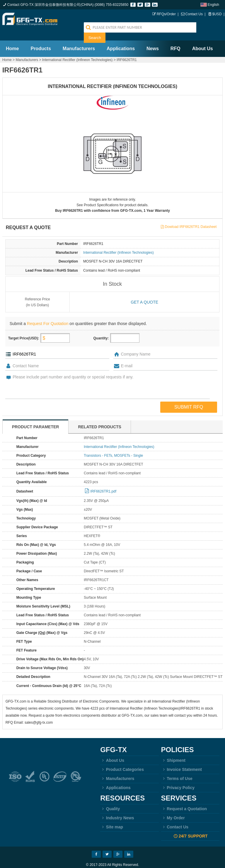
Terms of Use (177, 768)
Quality (110, 798)
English (213, 5)
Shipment (173, 750)
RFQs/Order (166, 14)
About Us (203, 38)
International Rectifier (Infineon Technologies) (77, 50)
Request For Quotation (48, 313)
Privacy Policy (178, 777)
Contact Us (194, 14)
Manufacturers (79, 38)
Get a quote (144, 292)
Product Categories (122, 759)
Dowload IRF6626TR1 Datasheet (191, 216)
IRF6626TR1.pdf (103, 481)
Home (12, 38)
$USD (217, 14)
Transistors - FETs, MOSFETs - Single (113, 445)
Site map (112, 817)
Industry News (117, 808)
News (153, 38)
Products (41, 38)
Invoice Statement (181, 759)
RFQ (175, 38)
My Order (173, 808)
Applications (121, 38)
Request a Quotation (184, 798)
